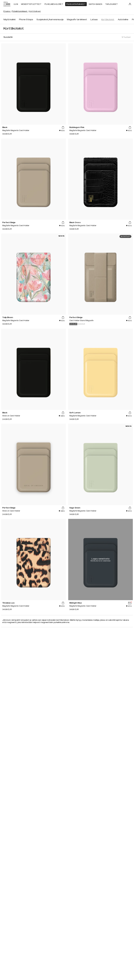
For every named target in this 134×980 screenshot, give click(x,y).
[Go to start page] (7, 4)
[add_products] (63, 128)
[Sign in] (130, 4)
